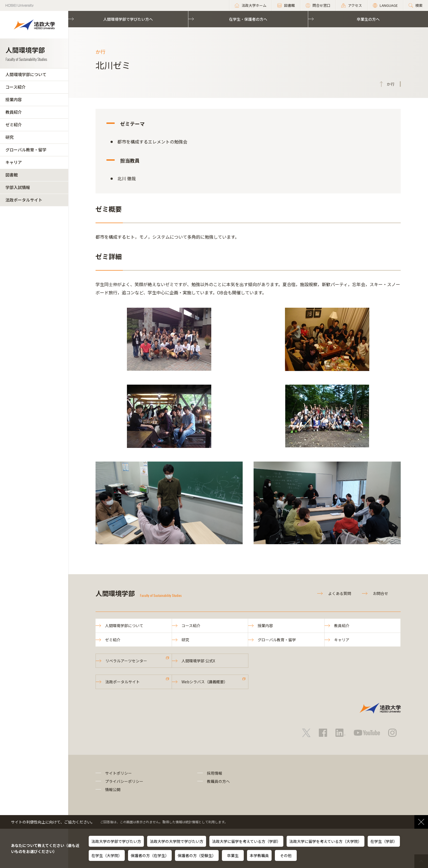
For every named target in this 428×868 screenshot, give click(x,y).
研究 (10, 137)
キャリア (14, 162)
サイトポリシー (118, 773)
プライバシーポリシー (124, 781)
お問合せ (381, 593)
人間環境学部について (26, 74)
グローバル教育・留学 (26, 150)
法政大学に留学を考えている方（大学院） (326, 841)
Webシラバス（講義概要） (205, 682)
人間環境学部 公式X (198, 661)
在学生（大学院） (107, 855)
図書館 (12, 175)
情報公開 (113, 789)
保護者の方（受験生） (197, 855)
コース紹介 (16, 87)
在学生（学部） (384, 841)
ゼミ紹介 (14, 125)
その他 (286, 855)
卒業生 (233, 855)
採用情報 (215, 773)
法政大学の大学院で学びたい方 (177, 841)
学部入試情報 (18, 187)
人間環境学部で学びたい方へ (128, 19)
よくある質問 (340, 593)
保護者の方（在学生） (150, 855)
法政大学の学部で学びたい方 (116, 841)
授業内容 (14, 99)
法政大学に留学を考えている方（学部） (246, 841)
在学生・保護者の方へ (248, 19)
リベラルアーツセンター (126, 661)
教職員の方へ (218, 781)
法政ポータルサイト (24, 200)
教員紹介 (14, 112)
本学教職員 (259, 855)
